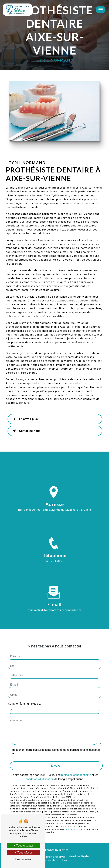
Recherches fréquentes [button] (55, 850)
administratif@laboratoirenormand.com (54, 606)
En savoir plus (25, 419)
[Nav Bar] (101, 10)
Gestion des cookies (54, 861)
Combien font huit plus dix (24, 700)
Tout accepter (23, 846)
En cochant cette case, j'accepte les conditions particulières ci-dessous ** (56, 748)
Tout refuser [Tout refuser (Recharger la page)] (23, 853)
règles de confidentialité (76, 771)
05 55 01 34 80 (54, 564)
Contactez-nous (26, 431)
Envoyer (56, 762)
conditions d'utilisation (40, 776)
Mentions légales (79, 857)
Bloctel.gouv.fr (73, 826)
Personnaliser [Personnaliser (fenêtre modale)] (23, 859)
